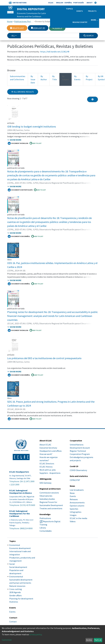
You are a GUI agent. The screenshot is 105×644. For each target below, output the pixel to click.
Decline (89, 640)
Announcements (77, 502)
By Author (44, 78)
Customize (7, 640)
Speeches (74, 509)
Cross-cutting (16, 589)
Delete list (17, 28)
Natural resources (17, 586)
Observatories (46, 496)
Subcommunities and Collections (18, 78)
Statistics (14, 602)
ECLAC (51, 3)
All (13, 36)
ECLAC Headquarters (19, 472)
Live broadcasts (77, 490)
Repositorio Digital (52, 521)
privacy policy (36, 634)
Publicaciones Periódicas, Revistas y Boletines (24, 21)
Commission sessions (49, 493)
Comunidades (46, 531)
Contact (13, 622)
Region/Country (80, 22)
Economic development (20, 548)
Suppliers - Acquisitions (50, 473)
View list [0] (38, 28)
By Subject (66, 78)
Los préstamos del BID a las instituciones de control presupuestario (44, 358)
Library (43, 528)
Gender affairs (16, 595)
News (72, 493)
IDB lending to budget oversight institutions (32, 126)
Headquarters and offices (51, 451)
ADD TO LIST (36, 143)
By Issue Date (33, 79)
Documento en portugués (20, 190)
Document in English (18, 143)
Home (10, 21)
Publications (45, 518)
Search (57, 28)
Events (80, 11)
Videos (73, 521)
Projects (92, 11)
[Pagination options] (93, 99)
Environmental (16, 577)
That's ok (98, 640)
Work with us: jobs (48, 470)
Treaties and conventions (51, 508)
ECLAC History (46, 467)
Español (68, 3)
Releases (74, 499)
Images (73, 515)
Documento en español (19, 236)
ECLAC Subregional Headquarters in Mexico (21, 492)
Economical (15, 545)
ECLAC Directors (47, 464)
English (60, 3)
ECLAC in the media (78, 518)
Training (43, 525)
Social (12, 564)
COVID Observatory (78, 470)
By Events (77, 78)
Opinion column (77, 506)
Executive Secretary (48, 448)
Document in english (18, 419)
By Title (55, 78)
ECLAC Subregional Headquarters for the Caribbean (20, 514)
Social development (18, 567)
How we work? (46, 454)
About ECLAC (45, 445)
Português (79, 3)
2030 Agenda (15, 592)
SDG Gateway (45, 483)
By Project (89, 78)
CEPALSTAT (75, 480)
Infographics (76, 512)
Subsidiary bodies (47, 499)
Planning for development (21, 599)
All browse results (23, 92)
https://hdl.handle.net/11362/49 (55, 52)
